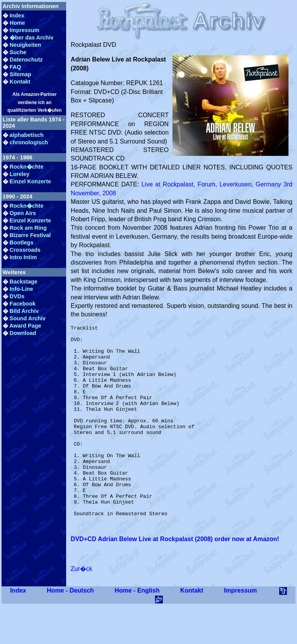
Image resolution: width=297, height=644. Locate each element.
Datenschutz (26, 60)
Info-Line (21, 289)
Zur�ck (82, 607)
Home (17, 23)
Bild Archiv (24, 311)
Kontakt (20, 82)
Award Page (25, 326)
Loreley (20, 174)
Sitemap (20, 74)
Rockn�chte (27, 167)
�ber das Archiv (32, 38)
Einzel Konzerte (30, 181)
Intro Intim (23, 257)
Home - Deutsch (70, 629)
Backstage (24, 282)
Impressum (25, 30)
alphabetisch (27, 135)
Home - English (137, 629)
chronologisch (29, 142)
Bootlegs (22, 243)
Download (23, 333)
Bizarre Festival (30, 235)
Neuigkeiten (26, 45)
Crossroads (25, 250)
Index (17, 15)
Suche (18, 52)
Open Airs (23, 213)
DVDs (17, 296)
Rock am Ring (28, 228)
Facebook (23, 304)
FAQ (15, 67)
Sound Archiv (28, 318)
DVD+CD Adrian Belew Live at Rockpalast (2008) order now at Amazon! (175, 577)
